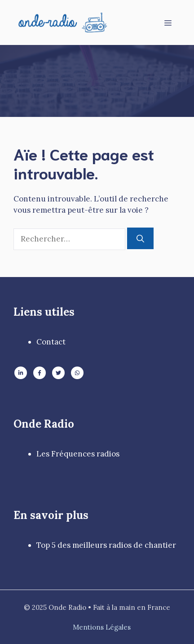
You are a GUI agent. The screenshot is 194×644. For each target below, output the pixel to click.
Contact (51, 342)
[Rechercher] (140, 238)
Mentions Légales (102, 627)
